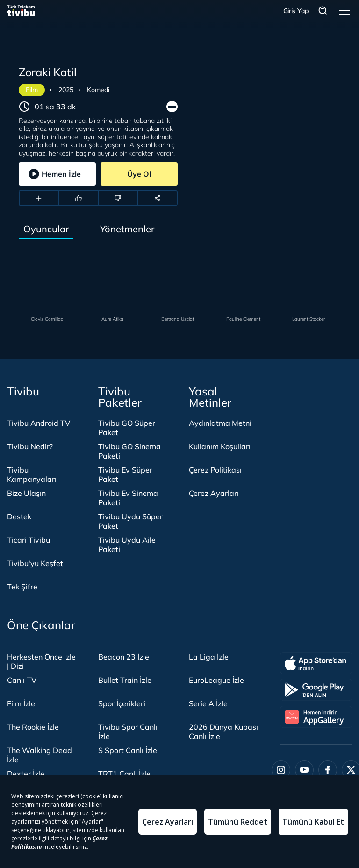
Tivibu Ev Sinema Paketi (128, 498)
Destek (19, 516)
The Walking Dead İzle (39, 755)
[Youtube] (304, 770)
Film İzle (21, 703)
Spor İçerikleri (122, 703)
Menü (345, 11)
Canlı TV (22, 680)
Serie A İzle (208, 703)
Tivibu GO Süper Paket (127, 428)
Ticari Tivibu (29, 540)
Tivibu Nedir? (30, 446)
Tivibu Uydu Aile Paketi (127, 545)
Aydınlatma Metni (220, 423)
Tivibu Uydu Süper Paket (130, 521)
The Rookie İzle (33, 727)
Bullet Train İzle (125, 680)
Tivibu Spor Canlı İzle (128, 732)
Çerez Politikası (215, 470)
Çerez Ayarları (214, 493)
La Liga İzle (209, 657)
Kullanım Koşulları (220, 446)
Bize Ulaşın (26, 493)
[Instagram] (281, 770)
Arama (323, 11)
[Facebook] (328, 770)
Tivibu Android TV (39, 423)
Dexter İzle (26, 774)
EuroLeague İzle (216, 680)
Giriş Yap (296, 11)
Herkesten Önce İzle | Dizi (41, 661)
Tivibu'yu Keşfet (35, 563)
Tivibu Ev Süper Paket (125, 474)
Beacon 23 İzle (124, 657)
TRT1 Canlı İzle (124, 774)
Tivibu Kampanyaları (32, 474)
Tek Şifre (22, 587)
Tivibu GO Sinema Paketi (129, 451)
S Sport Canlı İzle (128, 750)
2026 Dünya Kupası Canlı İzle (223, 732)
